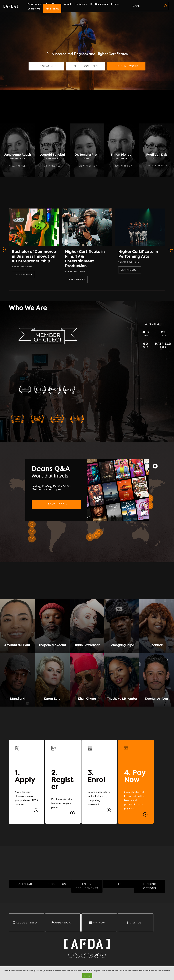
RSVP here (65, 512)
